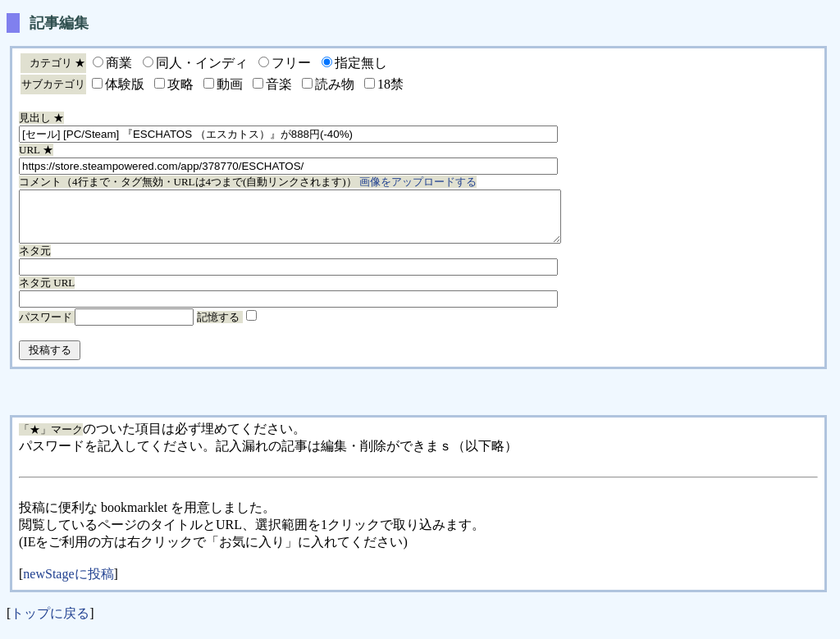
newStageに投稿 (68, 584)
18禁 (390, 84)
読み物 (335, 84)
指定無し (361, 63)
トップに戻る (50, 623)
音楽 (279, 84)
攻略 (180, 84)
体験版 (125, 84)
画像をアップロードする (418, 182)
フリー (291, 63)
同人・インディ (202, 63)
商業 (119, 63)
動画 (230, 84)
